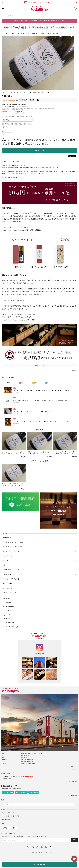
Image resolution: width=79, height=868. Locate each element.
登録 (74, 840)
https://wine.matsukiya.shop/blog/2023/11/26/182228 (22, 230)
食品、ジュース (7, 584)
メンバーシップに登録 (9, 107)
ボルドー (5, 561)
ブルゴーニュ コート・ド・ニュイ (14, 542)
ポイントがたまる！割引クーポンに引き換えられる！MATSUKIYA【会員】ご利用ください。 (39, 21)
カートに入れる (39, 151)
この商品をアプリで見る (39, 365)
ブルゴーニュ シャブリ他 (11, 551)
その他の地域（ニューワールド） (13, 574)
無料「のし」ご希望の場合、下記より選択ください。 (17, 124)
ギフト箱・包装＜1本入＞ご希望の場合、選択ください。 (18, 117)
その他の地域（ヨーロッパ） (11, 570)
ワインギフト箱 (7, 588)
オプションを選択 (39, 864)
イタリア (5, 565)
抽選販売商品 (7, 538)
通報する (74, 371)
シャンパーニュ (7, 556)
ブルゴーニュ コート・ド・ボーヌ (14, 547)
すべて (9, 383)
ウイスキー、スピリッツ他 (11, 579)
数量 (3, 131)
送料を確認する (19, 111)
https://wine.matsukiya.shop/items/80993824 (19, 320)
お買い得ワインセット (9, 593)
